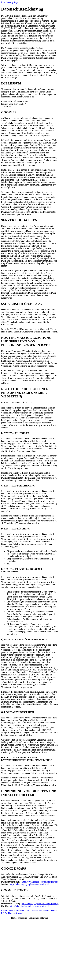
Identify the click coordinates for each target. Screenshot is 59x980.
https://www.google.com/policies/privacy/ (40, 882)
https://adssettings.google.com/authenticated (29, 884)
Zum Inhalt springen (10, 2)
